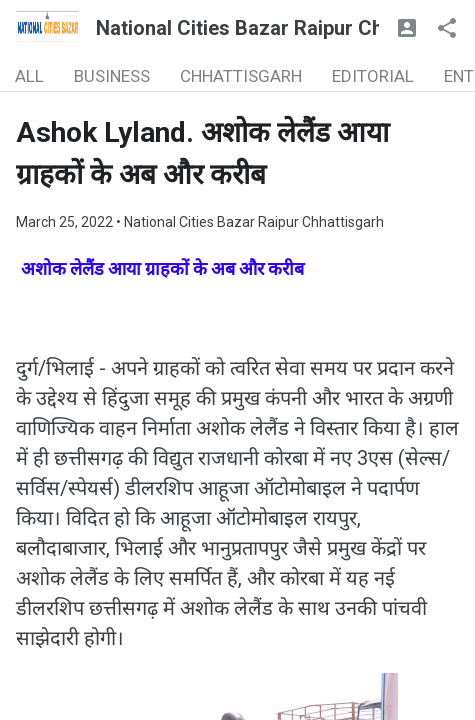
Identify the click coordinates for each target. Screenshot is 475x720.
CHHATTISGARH (241, 76)
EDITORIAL (373, 76)
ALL (29, 76)
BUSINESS (112, 76)
